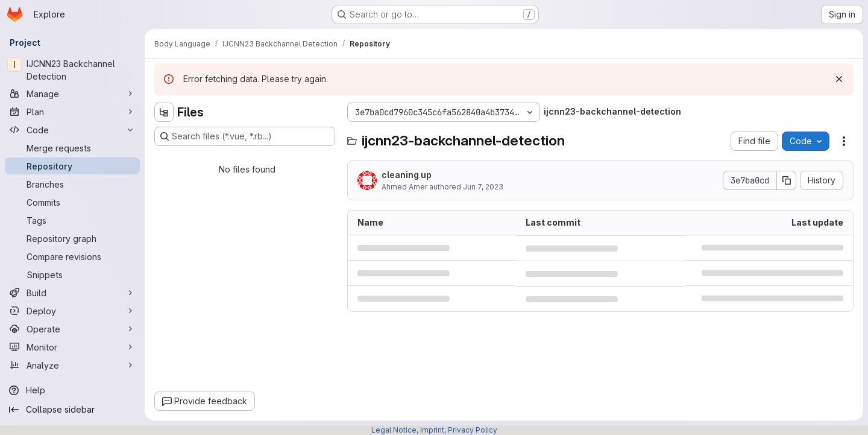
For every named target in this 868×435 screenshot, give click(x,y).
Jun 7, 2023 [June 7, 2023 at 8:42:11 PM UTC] (483, 187)
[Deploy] (72, 311)
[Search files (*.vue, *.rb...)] (245, 136)
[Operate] (72, 329)
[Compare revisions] (72, 256)
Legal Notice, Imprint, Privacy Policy (434, 430)
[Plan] (72, 112)
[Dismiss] (839, 79)
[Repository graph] (72, 238)
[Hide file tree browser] (164, 112)
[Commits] (72, 202)
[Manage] (72, 94)
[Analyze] (72, 365)
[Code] (72, 130)
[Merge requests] (72, 148)
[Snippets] (72, 275)
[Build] (72, 293)
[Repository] (72, 166)
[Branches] (72, 184)
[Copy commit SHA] (787, 180)
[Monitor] (72, 347)
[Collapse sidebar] (72, 410)
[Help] (72, 390)
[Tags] (72, 220)
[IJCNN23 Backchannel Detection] (72, 70)
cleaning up (407, 175)
